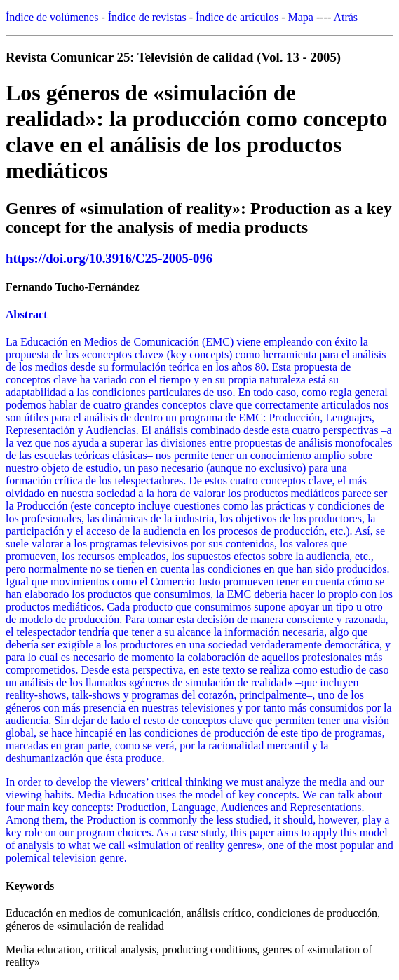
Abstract (27, 314)
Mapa (301, 17)
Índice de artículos (237, 17)
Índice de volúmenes (52, 17)
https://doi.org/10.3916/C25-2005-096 (109, 258)
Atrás (345, 17)
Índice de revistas (147, 17)
